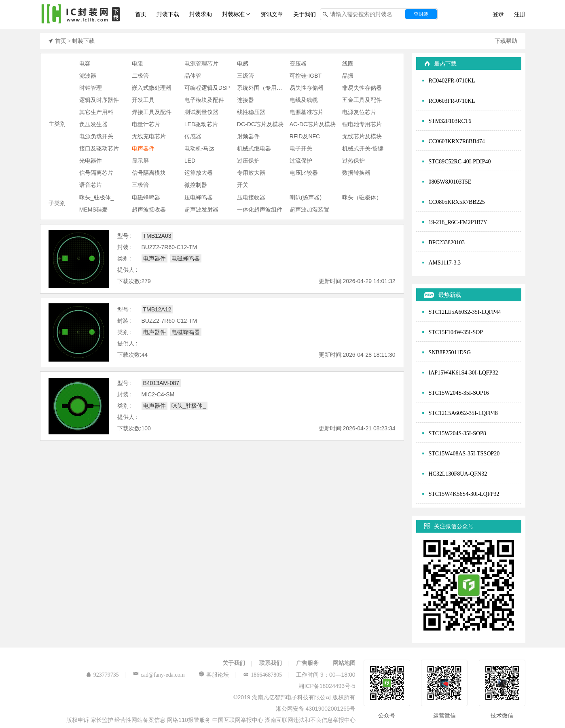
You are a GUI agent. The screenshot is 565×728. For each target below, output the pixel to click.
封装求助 (201, 14)
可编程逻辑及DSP (207, 88)
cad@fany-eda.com (163, 675)
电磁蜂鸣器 (146, 197)
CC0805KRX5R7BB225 (457, 202)
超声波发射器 (201, 210)
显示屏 (140, 161)
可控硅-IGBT (306, 76)
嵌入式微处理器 (152, 88)
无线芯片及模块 (362, 136)
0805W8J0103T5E (450, 182)
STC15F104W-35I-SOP (456, 332)
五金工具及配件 (362, 100)
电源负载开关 (96, 136)
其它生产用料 (96, 112)
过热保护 (353, 161)
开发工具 (143, 100)
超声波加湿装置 (309, 210)
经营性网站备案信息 (141, 720)
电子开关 (301, 148)
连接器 (245, 100)
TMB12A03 (157, 236)
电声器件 (143, 148)
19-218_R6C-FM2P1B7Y (458, 222)
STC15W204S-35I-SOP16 (459, 393)
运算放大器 (199, 173)
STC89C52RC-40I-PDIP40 (460, 161)
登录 (498, 14)
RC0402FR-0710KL (452, 80)
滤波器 (88, 76)
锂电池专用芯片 (362, 124)
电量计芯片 (146, 124)
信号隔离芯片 (96, 173)
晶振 (348, 76)
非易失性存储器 (362, 88)
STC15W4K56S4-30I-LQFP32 (464, 494)
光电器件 (91, 161)
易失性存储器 (307, 88)
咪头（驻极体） (362, 197)
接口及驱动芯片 (99, 148)
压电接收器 (251, 197)
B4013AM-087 (161, 383)
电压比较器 (304, 173)
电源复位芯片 (359, 112)
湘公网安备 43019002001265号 (316, 709)
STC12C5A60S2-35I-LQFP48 (463, 413)
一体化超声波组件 (260, 210)
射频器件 (248, 136)
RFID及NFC (305, 136)
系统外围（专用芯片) (263, 88)
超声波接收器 (149, 210)
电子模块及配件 (204, 100)
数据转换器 (356, 173)
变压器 (298, 63)
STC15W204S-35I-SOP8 (457, 433)
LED (190, 161)
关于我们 (305, 14)
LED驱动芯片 (201, 124)
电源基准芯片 (307, 112)
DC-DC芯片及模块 (260, 124)
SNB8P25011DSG (450, 352)
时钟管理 (91, 88)
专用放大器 (251, 173)
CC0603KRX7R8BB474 (457, 141)
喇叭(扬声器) (306, 197)
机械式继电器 (254, 148)
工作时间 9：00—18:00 (326, 675)
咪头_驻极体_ (97, 197)
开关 (243, 185)
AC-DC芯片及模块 (313, 124)
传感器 (193, 136)
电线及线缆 (304, 100)
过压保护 (248, 161)
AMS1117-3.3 (445, 262)
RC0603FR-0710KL (452, 101)
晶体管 (193, 76)
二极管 (140, 76)
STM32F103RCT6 (450, 121)
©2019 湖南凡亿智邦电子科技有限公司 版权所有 (294, 697)
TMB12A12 (157, 309)
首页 (141, 14)
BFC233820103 (447, 242)
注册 (520, 14)
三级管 (245, 76)
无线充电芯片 (149, 136)
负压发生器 (93, 124)
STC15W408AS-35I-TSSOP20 (464, 453)
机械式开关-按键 (363, 148)
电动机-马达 (200, 148)
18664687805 (266, 675)
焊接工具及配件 (152, 112)
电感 (243, 63)
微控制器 (196, 185)
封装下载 (168, 14)
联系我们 (271, 663)
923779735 (106, 675)
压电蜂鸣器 (199, 197)
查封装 (421, 14)
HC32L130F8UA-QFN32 (458, 474)
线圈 (348, 63)
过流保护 (301, 161)
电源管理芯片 (201, 63)
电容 (85, 63)
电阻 (138, 63)
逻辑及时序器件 (99, 100)
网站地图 (344, 663)
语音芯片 (91, 185)
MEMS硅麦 (93, 210)
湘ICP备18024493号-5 (327, 686)
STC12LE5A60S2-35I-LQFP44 (465, 312)
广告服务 (307, 663)
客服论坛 (218, 675)
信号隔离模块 (149, 173)
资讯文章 (272, 14)
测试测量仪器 (201, 112)
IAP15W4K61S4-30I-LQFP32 (463, 372)
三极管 (140, 185)
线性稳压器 (251, 112)
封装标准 (233, 14)
